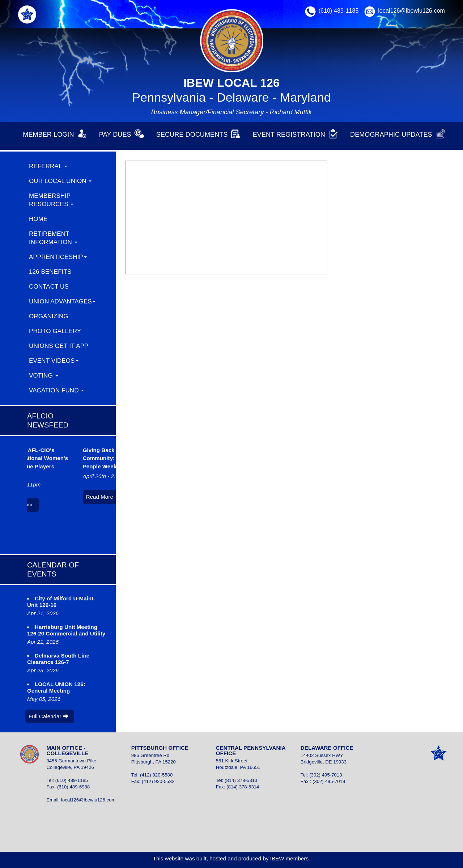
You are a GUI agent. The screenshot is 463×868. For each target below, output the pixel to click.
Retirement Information (53, 238)
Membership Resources (51, 200)
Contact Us (49, 287)
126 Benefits (50, 272)
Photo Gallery (55, 331)
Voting (44, 376)
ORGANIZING (49, 316)
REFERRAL (48, 166)
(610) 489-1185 (339, 11)
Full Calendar (48, 716)
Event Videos (54, 361)
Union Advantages (62, 301)
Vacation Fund (56, 390)
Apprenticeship (58, 257)
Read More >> (106, 497)
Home (38, 219)
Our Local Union (60, 181)
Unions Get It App (59, 346)
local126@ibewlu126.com (411, 11)
